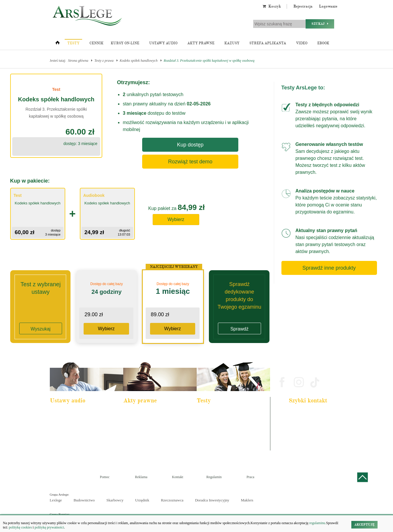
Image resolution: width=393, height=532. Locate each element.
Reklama (141, 477)
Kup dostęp (190, 145)
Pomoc (105, 477)
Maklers (247, 500)
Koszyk (272, 6)
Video (302, 43)
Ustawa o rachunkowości (70, 444)
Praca (250, 477)
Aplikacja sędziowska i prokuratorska (225, 436)
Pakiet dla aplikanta (67, 413)
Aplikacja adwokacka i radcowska (223, 413)
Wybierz (176, 219)
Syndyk (206, 444)
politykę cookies (20, 527)
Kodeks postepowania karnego (74, 452)
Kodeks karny (136, 413)
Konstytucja (135, 452)
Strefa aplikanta (268, 43)
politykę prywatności (49, 527)
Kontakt (178, 477)
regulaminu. (317, 523)
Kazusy (232, 43)
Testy (73, 43)
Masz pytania (300, 447)
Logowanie (328, 6)
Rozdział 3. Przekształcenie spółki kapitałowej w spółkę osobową (209, 61)
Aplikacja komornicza (215, 421)
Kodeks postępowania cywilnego (75, 436)
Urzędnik (142, 500)
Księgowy (208, 452)
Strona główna (78, 61)
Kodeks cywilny (65, 429)
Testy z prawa (104, 61)
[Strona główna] (58, 44)
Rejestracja (303, 6)
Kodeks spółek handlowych (139, 61)
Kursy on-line (125, 43)
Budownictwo (84, 500)
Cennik (96, 43)
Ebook (323, 43)
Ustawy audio (163, 43)
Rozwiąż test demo (190, 162)
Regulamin (214, 477)
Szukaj (320, 24)
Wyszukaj (40, 329)
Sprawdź (239, 329)
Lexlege (56, 500)
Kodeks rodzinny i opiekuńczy (147, 429)
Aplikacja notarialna (214, 429)
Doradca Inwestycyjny (212, 500)
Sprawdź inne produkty (329, 268)
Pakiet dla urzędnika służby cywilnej (78, 421)
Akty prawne (201, 43)
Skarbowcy (115, 500)
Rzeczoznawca (172, 500)
